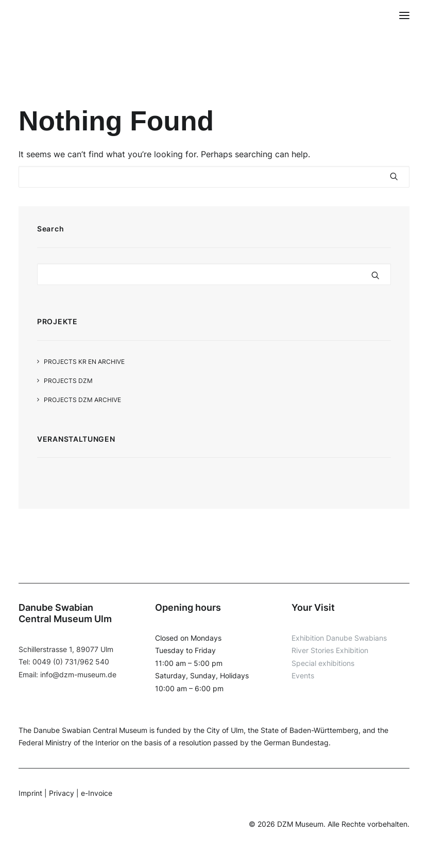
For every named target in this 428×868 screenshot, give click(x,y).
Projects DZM (68, 381)
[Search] (214, 177)
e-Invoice (97, 793)
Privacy (62, 793)
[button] (404, 15)
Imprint (30, 793)
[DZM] (38, 15)
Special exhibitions (323, 663)
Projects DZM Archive (82, 400)
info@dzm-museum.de (78, 674)
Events (303, 675)
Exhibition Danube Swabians (339, 638)
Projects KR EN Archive (84, 362)
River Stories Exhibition (330, 650)
